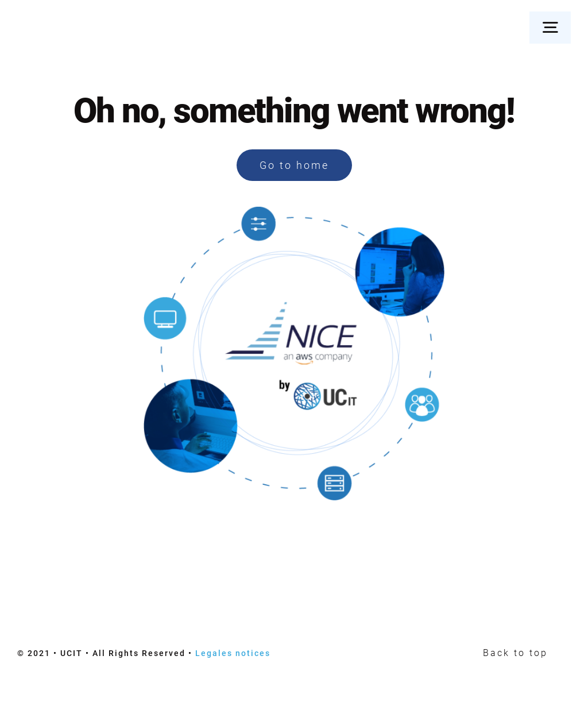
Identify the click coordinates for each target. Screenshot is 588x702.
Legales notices (233, 653)
